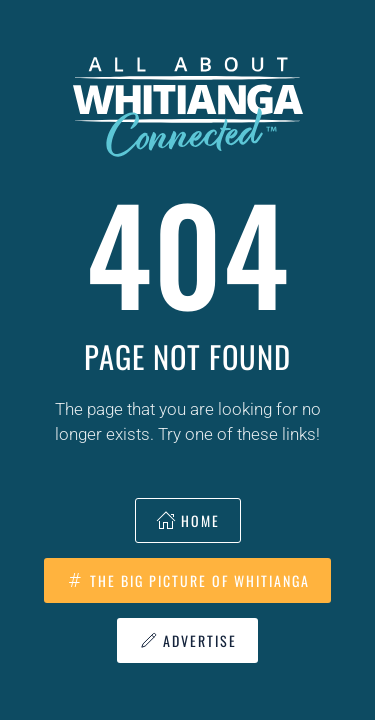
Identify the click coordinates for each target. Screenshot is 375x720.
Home (188, 520)
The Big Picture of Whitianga (187, 580)
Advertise (187, 640)
